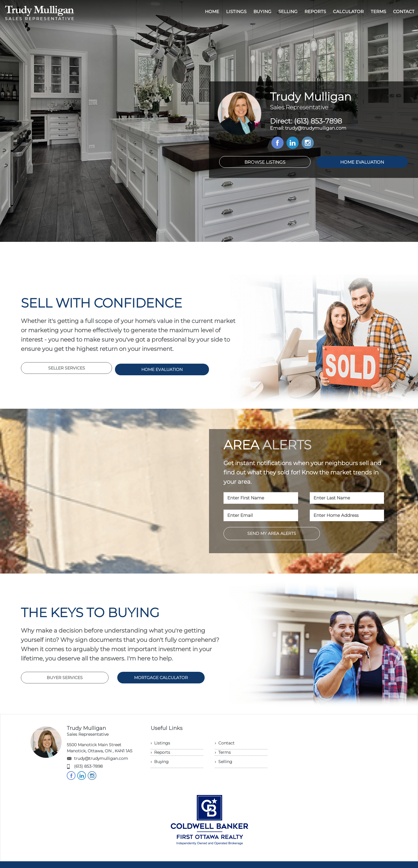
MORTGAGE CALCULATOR (161, 678)
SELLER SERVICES (67, 368)
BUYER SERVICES (65, 678)
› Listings (160, 743)
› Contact (225, 743)
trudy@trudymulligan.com (101, 758)
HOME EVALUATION (362, 162)
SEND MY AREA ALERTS (272, 533)
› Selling (224, 762)
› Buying (160, 762)
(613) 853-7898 (88, 766)
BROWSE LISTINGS (265, 162)
